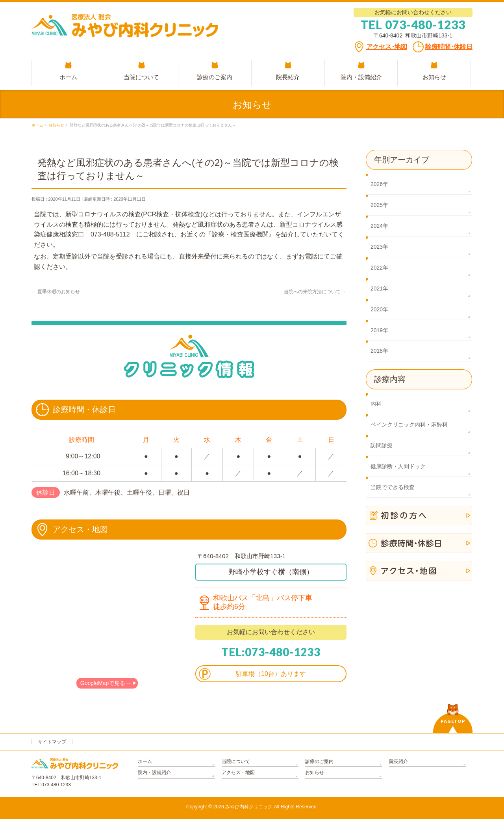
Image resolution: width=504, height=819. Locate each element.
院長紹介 (398, 761)
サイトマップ (52, 742)
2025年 (379, 205)
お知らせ (315, 772)
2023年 (379, 247)
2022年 (379, 268)
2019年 (379, 330)
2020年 (379, 309)
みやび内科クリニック (249, 807)
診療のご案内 (319, 761)
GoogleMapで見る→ (106, 683)
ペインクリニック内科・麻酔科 (409, 424)
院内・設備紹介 (154, 772)
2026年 (379, 184)
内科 (376, 404)
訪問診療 (382, 445)
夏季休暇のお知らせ (56, 292)
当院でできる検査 (393, 487)
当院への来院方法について (315, 292)
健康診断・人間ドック (398, 466)
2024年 (379, 226)
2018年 (379, 351)
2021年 (379, 289)
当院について (236, 761)
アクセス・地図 (238, 772)
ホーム (145, 761)
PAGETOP (453, 721)
